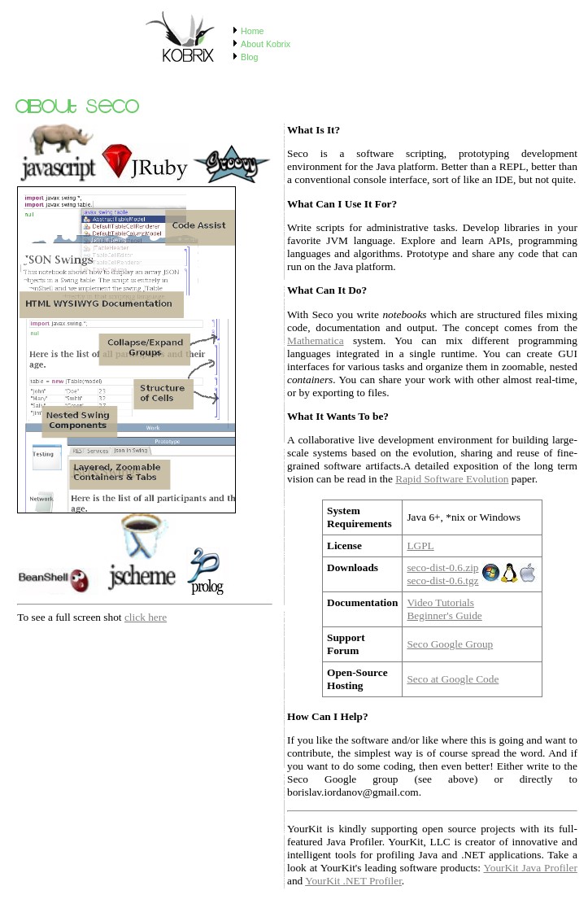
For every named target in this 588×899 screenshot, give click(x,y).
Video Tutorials (440, 602)
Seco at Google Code (453, 679)
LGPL (420, 546)
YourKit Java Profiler (530, 868)
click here (146, 617)
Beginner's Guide (444, 615)
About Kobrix (266, 44)
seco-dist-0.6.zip (442, 567)
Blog (249, 57)
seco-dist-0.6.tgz (442, 580)
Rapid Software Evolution (452, 479)
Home (252, 31)
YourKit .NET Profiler (353, 881)
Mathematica (316, 340)
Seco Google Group (450, 644)
